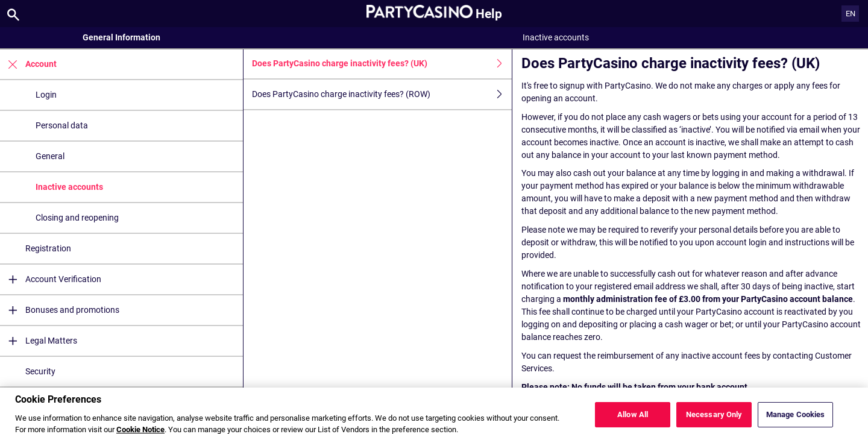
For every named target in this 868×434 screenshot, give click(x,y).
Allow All (633, 419)
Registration (48, 248)
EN (851, 14)
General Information (121, 37)
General (50, 156)
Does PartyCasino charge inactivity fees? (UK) (382, 64)
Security (40, 371)
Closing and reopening (77, 218)
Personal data (62, 125)
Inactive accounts (69, 187)
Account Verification (51, 279)
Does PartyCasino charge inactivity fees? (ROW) (382, 94)
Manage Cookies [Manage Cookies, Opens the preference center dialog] (796, 419)
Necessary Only (714, 419)
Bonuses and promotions (60, 310)
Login (46, 95)
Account (28, 64)
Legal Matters (39, 341)
